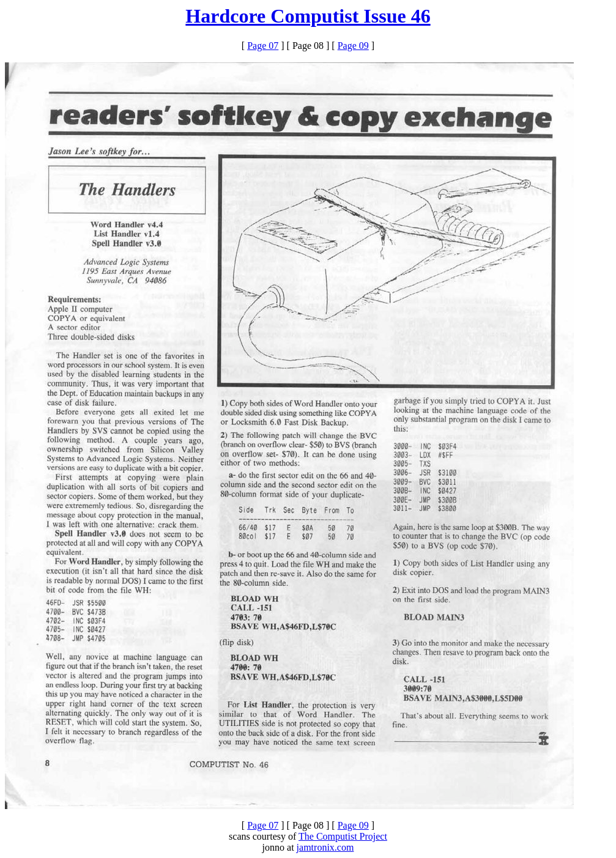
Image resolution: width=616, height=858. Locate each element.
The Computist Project (343, 836)
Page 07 (263, 46)
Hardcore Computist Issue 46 (308, 16)
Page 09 (353, 46)
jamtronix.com (325, 847)
